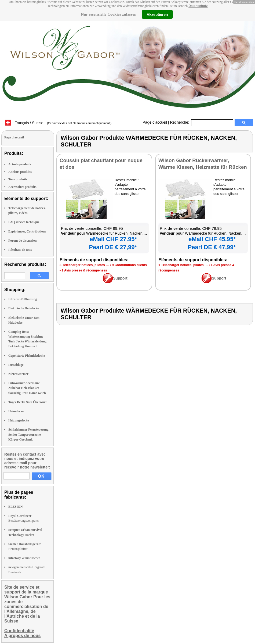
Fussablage (16, 365)
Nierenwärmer (18, 374)
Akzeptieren (157, 14)
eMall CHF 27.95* (113, 239)
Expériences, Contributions (27, 231)
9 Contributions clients (129, 265)
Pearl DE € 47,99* (212, 247)
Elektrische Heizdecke (24, 308)
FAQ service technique (24, 222)
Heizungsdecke (19, 420)
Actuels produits (20, 164)
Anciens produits (20, 172)
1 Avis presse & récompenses (84, 270)
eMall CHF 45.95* (212, 239)
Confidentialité (19, 631)
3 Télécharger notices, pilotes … (84, 265)
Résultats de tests (20, 250)
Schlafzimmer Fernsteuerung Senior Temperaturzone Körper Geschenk (28, 434)
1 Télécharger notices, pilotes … (183, 265)
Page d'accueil (155, 122)
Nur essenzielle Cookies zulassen (109, 14)
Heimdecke (16, 411)
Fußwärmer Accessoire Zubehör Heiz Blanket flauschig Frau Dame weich (27, 388)
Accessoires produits (22, 187)
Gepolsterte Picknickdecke (27, 356)
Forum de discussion (22, 241)
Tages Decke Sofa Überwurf (28, 402)
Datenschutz (198, 6)
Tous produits (18, 179)
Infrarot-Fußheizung (23, 299)
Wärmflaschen (24, 558)
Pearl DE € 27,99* (113, 247)
